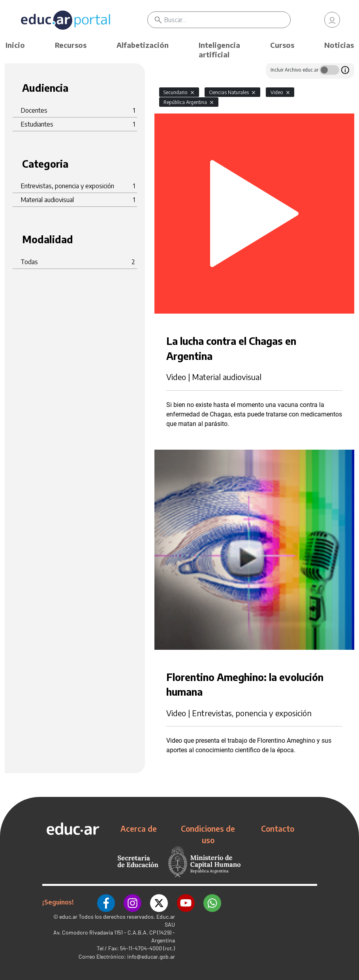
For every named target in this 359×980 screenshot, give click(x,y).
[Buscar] (227, 20)
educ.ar (68, 916)
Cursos (282, 45)
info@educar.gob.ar (151, 956)
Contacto (278, 829)
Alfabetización (143, 45)
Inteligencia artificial (219, 50)
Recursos (71, 45)
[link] (332, 20)
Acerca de (139, 829)
